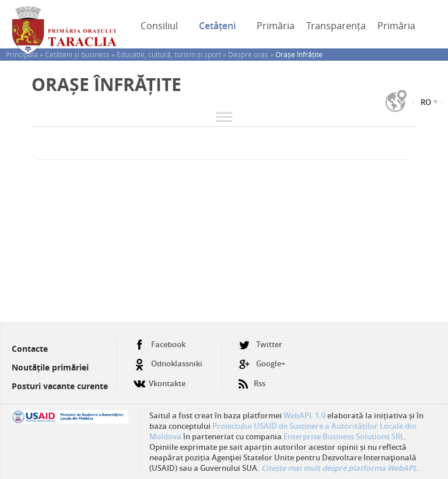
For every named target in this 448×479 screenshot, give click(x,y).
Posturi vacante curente (60, 386)
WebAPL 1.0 (304, 415)
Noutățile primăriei (50, 367)
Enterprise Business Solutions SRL (344, 436)
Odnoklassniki (168, 364)
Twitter (260, 345)
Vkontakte (160, 379)
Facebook (160, 345)
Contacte (30, 349)
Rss (252, 379)
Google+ (262, 364)
